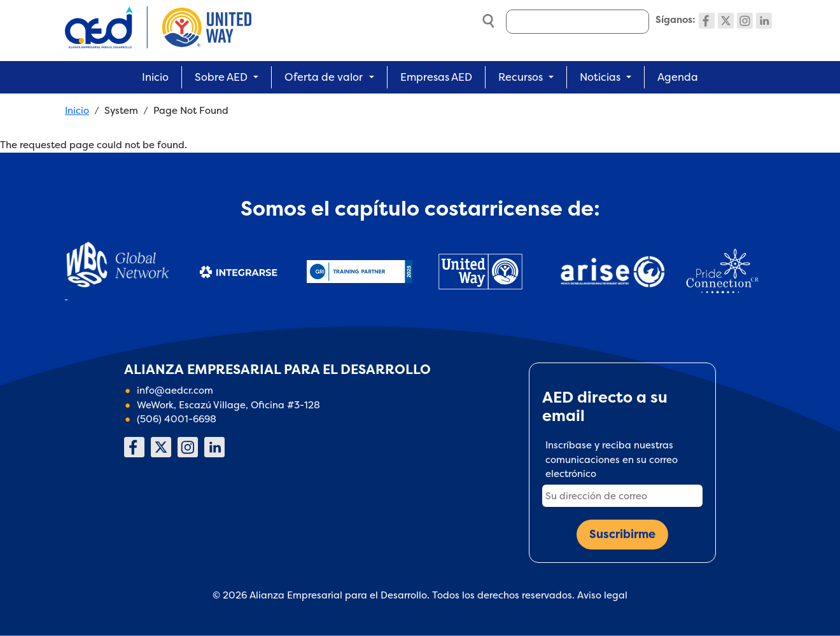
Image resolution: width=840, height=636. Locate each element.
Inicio (155, 77)
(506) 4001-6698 (177, 419)
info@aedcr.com (175, 390)
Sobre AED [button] (221, 77)
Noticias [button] (600, 77)
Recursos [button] (521, 77)
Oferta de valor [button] (324, 77)
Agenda (678, 77)
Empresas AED (436, 77)
